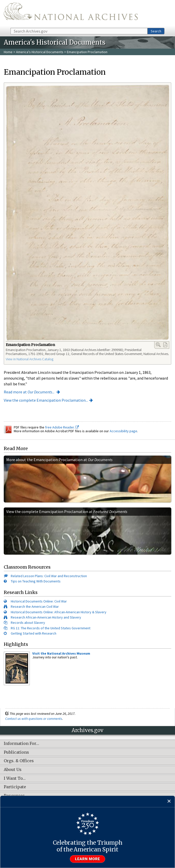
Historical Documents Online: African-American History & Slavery (59, 612)
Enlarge (158, 345)
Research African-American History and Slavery (46, 617)
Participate (15, 787)
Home (8, 52)
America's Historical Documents (40, 52)
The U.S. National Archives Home (71, 14)
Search (156, 31)
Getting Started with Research (34, 633)
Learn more (88, 859)
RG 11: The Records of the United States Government (51, 628)
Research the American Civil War (35, 606)
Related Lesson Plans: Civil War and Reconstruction (49, 576)
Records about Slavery (28, 623)
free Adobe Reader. (62, 427)
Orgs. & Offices (19, 761)
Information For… (21, 744)
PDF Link (165, 345)
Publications (16, 752)
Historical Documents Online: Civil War (39, 601)
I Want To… (15, 778)
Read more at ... (29, 392)
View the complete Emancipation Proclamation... (46, 400)
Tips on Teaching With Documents (36, 581)
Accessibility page (123, 431)
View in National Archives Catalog (30, 359)
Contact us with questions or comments (34, 719)
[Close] (169, 801)
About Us (13, 770)
